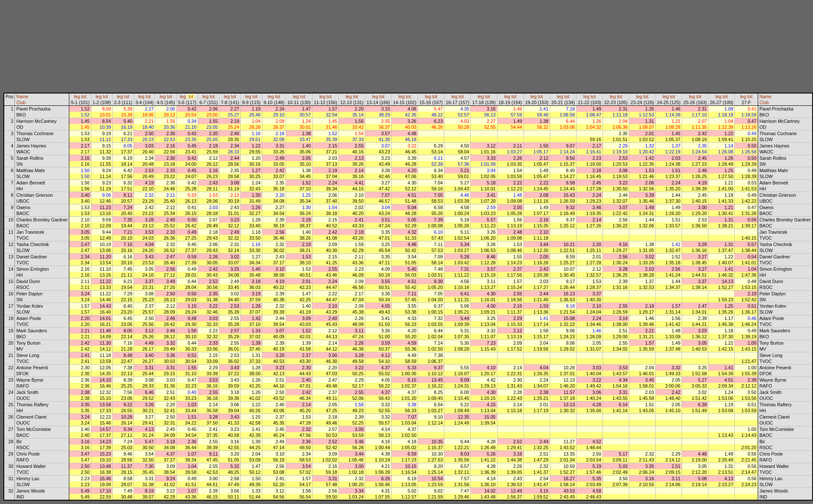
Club (21, 102)
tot (84, 96)
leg (77, 96)
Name (22, 96)
